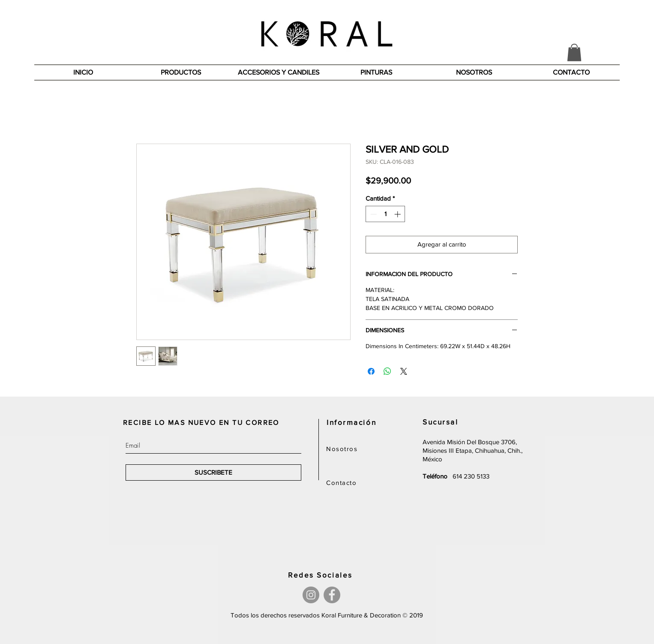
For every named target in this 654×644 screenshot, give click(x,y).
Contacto (341, 483)
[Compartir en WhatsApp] (387, 371)
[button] (574, 53)
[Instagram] (311, 595)
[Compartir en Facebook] (371, 371)
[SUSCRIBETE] (213, 472)
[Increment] (398, 214)
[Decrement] (373, 214)
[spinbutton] (385, 214)
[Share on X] (404, 371)
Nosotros (342, 449)
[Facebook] (332, 595)
